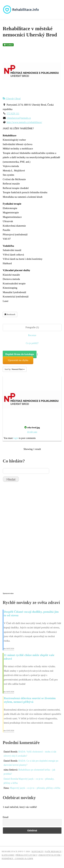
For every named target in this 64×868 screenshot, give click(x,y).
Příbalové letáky (26, 855)
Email (6, 817)
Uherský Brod (12, 99)
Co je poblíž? (32, 343)
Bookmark (10, 314)
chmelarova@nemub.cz (19, 118)
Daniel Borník (10, 779)
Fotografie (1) (32, 327)
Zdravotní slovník (49, 855)
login (16, 438)
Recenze (32, 335)
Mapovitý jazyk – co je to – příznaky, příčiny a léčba (35, 788)
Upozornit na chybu (18, 360)
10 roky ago (32, 432)
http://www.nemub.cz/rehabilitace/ (24, 122)
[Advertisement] (28, 539)
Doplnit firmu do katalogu (20, 354)
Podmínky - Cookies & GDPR (17, 859)
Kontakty (38, 851)
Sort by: (15, 369)
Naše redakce (53, 851)
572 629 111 (13, 113)
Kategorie (8, 855)
